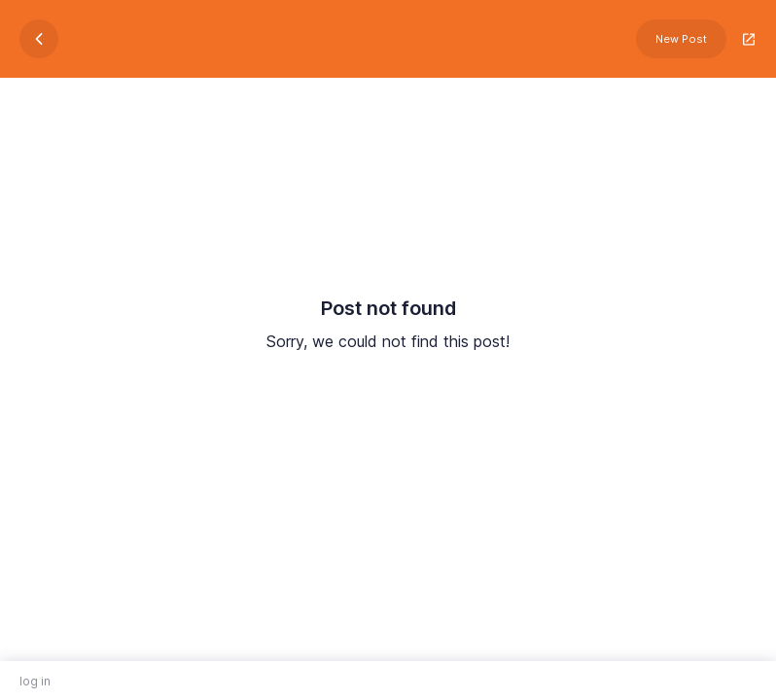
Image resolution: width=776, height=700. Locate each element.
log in (35, 681)
